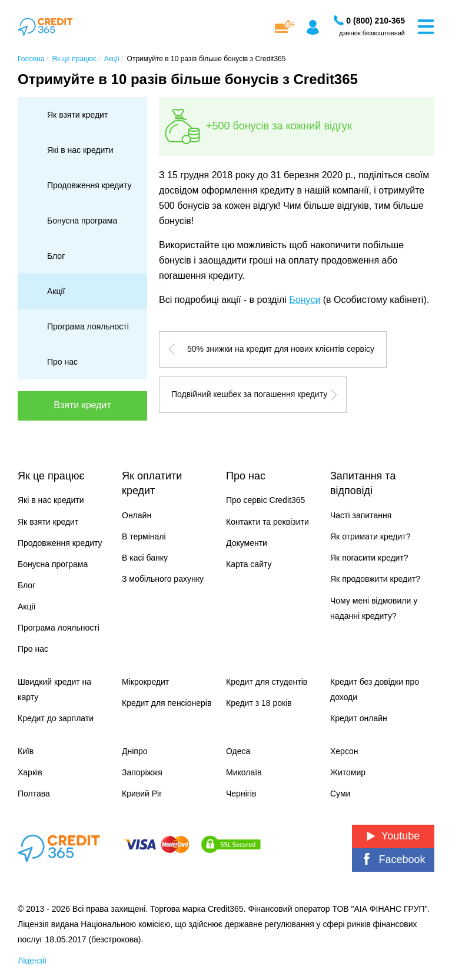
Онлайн (137, 515)
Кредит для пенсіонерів (167, 703)
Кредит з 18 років (259, 703)
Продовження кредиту (89, 185)
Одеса (238, 751)
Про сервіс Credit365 (265, 500)
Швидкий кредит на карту (54, 689)
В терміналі (144, 536)
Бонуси (305, 300)
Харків (30, 772)
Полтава (34, 794)
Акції (56, 291)
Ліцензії (32, 961)
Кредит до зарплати (56, 718)
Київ (26, 751)
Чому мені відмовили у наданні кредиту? (374, 608)
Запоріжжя (142, 772)
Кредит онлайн (359, 718)
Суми (340, 794)
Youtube (393, 836)
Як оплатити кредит (152, 484)
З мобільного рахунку (163, 579)
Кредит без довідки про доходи (375, 689)
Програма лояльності (88, 326)
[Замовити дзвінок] (375, 21)
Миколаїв (244, 772)
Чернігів (241, 794)
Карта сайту (249, 564)
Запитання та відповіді (363, 484)
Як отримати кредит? (370, 536)
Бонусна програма (82, 221)
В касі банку (145, 558)
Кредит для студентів (267, 682)
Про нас (62, 362)
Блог (56, 256)
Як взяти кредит (77, 115)
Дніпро (134, 751)
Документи (247, 543)
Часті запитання (361, 515)
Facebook (393, 859)
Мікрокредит (145, 682)
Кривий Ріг (142, 794)
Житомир (348, 772)
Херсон (344, 751)
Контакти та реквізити (267, 522)
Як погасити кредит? (369, 558)
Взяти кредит (82, 405)
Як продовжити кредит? (375, 579)
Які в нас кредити (80, 150)
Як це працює (51, 476)
